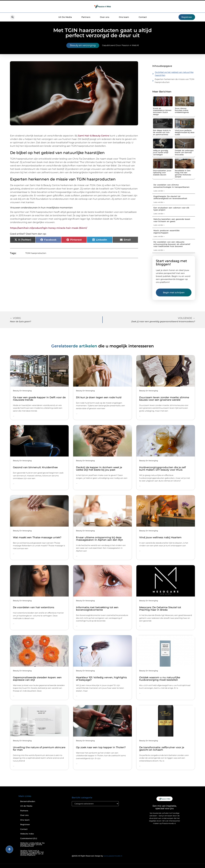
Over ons (105, 17)
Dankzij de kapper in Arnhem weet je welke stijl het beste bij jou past (99, 469)
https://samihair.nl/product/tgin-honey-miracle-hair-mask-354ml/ (49, 228)
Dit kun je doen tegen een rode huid (99, 397)
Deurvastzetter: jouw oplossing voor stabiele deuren (162, 173)
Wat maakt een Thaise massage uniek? (37, 537)
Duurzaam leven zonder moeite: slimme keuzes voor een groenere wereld (164, 399)
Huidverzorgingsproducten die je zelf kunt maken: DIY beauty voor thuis (163, 469)
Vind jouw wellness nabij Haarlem (160, 537)
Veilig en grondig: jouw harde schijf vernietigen (161, 153)
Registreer (25, 824)
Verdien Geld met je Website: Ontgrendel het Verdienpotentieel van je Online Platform (32, 853)
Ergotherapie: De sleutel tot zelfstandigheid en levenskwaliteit (170, 197)
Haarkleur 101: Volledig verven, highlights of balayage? (101, 679)
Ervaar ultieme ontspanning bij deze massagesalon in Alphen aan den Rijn (100, 539)
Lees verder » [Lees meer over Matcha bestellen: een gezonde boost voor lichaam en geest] (159, 225)
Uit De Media (65, 17)
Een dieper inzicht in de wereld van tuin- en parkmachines (162, 132)
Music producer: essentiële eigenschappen (166, 232)
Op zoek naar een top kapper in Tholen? (101, 747)
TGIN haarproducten (36, 253)
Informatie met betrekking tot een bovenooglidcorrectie (97, 609)
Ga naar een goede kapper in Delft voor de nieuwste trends (39, 399)
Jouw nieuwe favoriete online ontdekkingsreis (182, 110)
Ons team (124, 17)
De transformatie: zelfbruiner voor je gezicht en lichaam (162, 749)
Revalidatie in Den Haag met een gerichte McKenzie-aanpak (183, 174)
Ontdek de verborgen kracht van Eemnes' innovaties (184, 153)
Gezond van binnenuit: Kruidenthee (35, 467)
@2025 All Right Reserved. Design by (97, 856)
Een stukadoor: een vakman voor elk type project (171, 209)
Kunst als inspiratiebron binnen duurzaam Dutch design (162, 111)
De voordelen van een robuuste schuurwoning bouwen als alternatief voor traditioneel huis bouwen (172, 244)
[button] (12, 17)
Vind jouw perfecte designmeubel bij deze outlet (185, 132)
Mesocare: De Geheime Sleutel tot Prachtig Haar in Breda (160, 609)
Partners (86, 17)
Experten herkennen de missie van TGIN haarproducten (174, 81)
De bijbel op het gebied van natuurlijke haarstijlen (174, 74)
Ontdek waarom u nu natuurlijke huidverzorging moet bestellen (160, 679)
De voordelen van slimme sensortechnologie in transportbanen (171, 186)
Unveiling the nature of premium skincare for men (39, 749)
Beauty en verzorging (83, 45)
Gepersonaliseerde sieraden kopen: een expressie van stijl (37, 679)
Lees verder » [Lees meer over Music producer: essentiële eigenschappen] (159, 236)
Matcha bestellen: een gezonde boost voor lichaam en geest (172, 220)
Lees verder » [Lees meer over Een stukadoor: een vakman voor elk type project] (159, 214)
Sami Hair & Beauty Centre (94, 136)
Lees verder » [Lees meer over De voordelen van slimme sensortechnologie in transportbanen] (159, 191)
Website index (27, 834)
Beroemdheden (28, 801)
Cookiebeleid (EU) (29, 838)
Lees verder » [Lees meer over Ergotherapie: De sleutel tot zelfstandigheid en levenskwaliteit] (159, 202)
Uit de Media (26, 806)
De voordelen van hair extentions (34, 607)
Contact (143, 17)
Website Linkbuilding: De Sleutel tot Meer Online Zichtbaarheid (32, 844)
